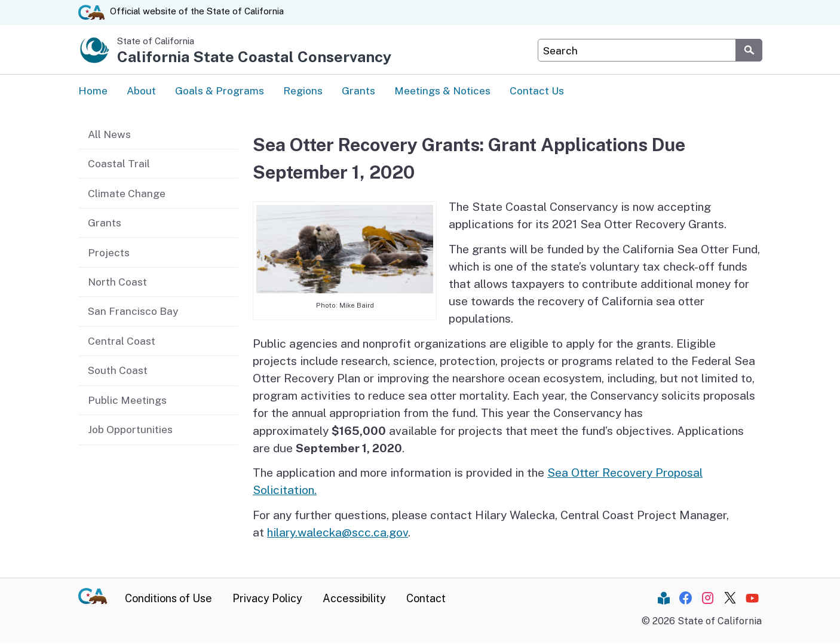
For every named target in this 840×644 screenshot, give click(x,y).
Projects (109, 252)
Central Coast (122, 341)
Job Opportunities (130, 429)
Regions (303, 91)
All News (109, 134)
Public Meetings (127, 400)
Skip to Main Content (420, 0)
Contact (426, 599)
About (141, 91)
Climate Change (127, 193)
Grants (358, 91)
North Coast (117, 282)
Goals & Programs (220, 91)
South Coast (118, 370)
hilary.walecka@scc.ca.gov (338, 533)
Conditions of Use (168, 599)
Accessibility (354, 599)
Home (93, 91)
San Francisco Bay (133, 311)
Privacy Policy (267, 599)
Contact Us (537, 91)
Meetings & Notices (442, 91)
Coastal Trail (119, 163)
